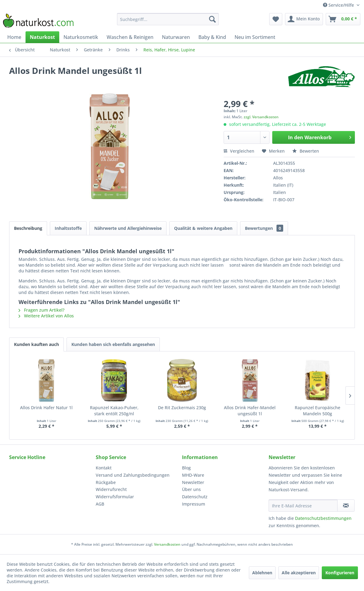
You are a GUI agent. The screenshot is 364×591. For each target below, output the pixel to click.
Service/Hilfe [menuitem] (339, 5)
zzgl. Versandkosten (261, 117)
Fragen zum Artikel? (41, 310)
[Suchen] (212, 19)
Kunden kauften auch (36, 344)
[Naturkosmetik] (81, 37)
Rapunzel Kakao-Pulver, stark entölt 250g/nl (114, 411)
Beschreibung (28, 228)
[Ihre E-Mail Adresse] (303, 506)
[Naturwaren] (176, 37)
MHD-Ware (193, 475)
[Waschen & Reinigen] (130, 37)
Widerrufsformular (115, 497)
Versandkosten (167, 544)
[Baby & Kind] (212, 37)
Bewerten (306, 151)
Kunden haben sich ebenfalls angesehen (113, 344)
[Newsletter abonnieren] (346, 506)
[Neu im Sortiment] (255, 37)
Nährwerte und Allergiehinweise (128, 228)
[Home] (14, 37)
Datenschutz (195, 497)
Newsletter (193, 482)
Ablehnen (262, 573)
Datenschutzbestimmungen (323, 518)
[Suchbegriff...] (168, 19)
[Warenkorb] (343, 19)
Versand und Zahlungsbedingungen (133, 475)
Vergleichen (239, 151)
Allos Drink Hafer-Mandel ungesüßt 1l (250, 411)
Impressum (194, 504)
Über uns (191, 489)
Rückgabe (106, 482)
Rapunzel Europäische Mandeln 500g (318, 411)
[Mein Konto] (304, 19)
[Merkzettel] (276, 19)
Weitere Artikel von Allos (46, 316)
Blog (186, 468)
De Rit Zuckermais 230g (182, 408)
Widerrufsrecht (111, 489)
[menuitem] (168, 19)
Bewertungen (264, 228)
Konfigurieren (340, 573)
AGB (100, 504)
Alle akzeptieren (299, 573)
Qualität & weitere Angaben (203, 228)
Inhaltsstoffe (68, 228)
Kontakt (104, 468)
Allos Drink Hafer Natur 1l (46, 408)
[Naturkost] (42, 37)
